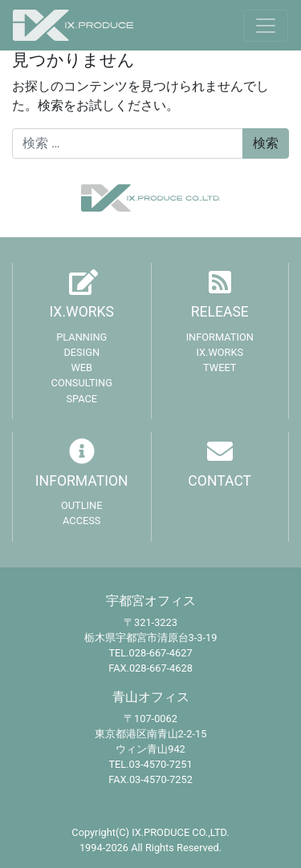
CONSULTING (82, 383)
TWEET (220, 367)
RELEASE (220, 312)
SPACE (81, 399)
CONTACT (220, 481)
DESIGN (81, 352)
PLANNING (81, 337)
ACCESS (81, 521)
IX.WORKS (81, 312)
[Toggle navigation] (266, 26)
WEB (81, 367)
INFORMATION (220, 337)
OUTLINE (82, 505)
